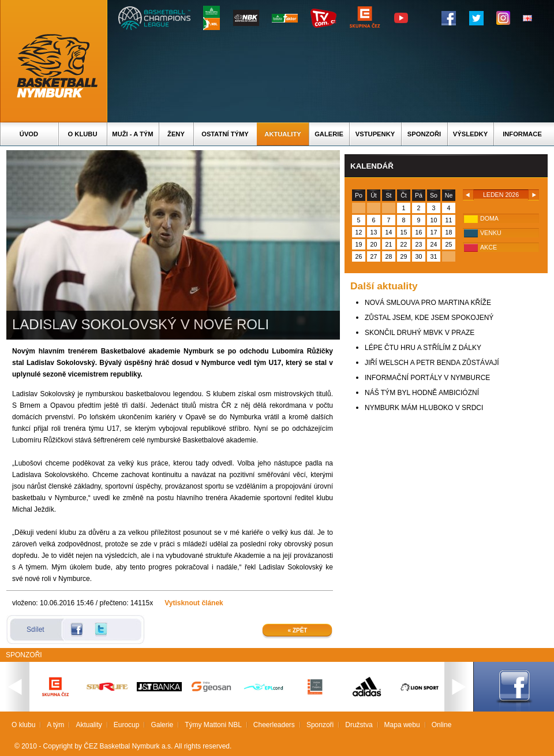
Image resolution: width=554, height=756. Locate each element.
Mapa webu (402, 725)
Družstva (359, 725)
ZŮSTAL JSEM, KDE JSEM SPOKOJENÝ (429, 318)
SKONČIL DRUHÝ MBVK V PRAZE (420, 333)
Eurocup (127, 725)
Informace (522, 134)
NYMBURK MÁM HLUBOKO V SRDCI (424, 408)
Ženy (176, 134)
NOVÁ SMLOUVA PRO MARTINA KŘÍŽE (428, 303)
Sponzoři (424, 134)
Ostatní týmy (225, 134)
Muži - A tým (132, 134)
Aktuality (282, 134)
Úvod (29, 134)
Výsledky (470, 134)
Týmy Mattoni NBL (213, 725)
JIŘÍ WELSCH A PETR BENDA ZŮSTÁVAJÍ (432, 363)
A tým (55, 725)
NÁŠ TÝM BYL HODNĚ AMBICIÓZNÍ (422, 393)
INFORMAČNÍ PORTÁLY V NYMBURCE (427, 378)
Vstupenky (375, 134)
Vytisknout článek (194, 603)
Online (442, 725)
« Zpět (298, 630)
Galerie (329, 134)
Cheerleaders (274, 725)
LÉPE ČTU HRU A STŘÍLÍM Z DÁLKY (423, 348)
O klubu (83, 134)
